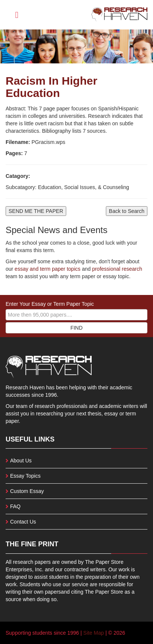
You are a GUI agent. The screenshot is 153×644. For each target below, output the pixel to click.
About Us (21, 461)
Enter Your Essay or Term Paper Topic (50, 304)
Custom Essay (27, 491)
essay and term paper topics (47, 269)
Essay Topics (25, 476)
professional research (117, 269)
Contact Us (23, 522)
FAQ (15, 506)
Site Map (94, 633)
